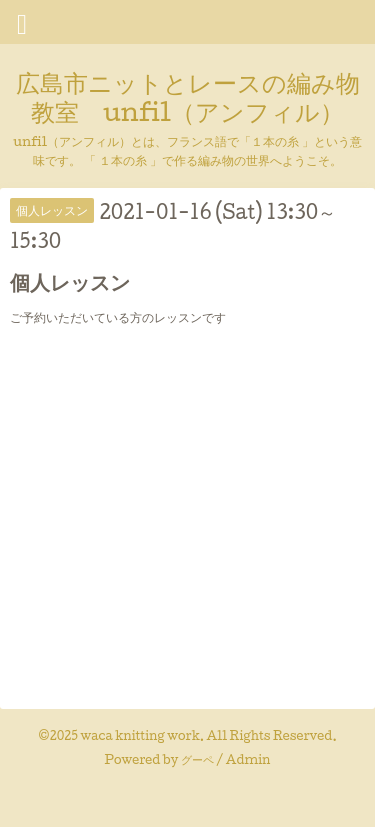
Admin (248, 759)
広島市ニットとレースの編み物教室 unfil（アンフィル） (188, 96)
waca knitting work (140, 735)
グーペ (197, 759)
